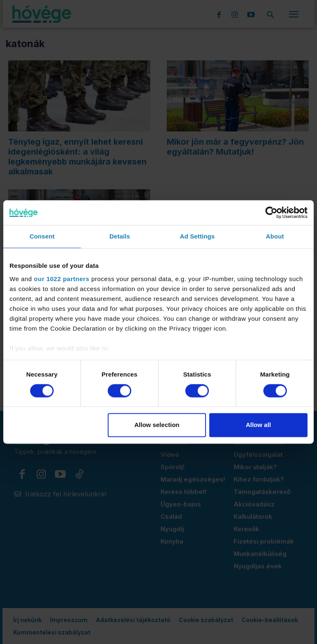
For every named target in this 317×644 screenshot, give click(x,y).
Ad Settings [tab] (197, 236)
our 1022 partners (62, 279)
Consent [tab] (42, 236)
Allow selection (157, 425)
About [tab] (275, 236)
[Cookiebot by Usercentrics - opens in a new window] (271, 212)
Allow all (258, 425)
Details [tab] (120, 236)
